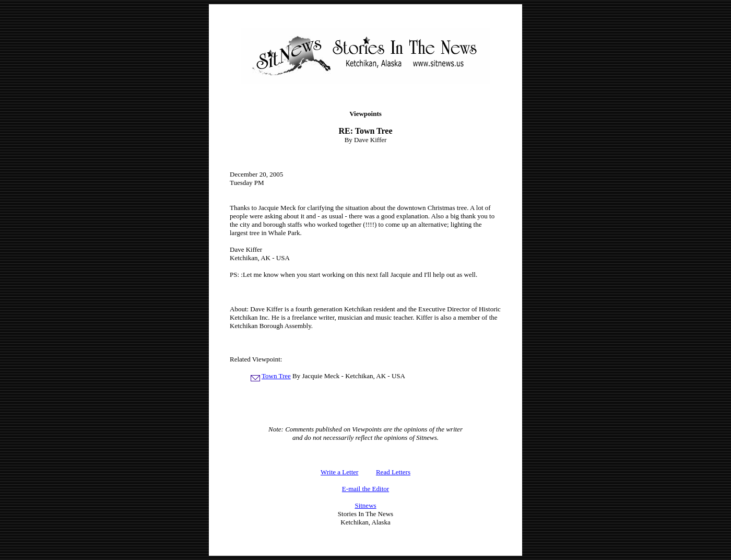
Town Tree (276, 376)
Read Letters (393, 472)
